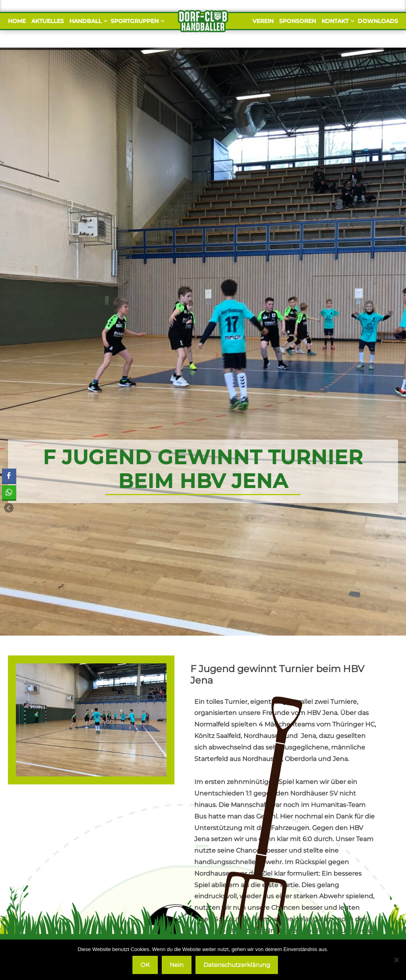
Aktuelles (48, 21)
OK (145, 965)
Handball (87, 21)
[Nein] (396, 960)
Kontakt (337, 21)
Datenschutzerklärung (237, 965)
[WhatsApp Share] (9, 492)
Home (17, 21)
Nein (177, 965)
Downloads (378, 21)
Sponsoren (298, 21)
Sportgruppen (136, 21)
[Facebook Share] (9, 476)
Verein (263, 21)
